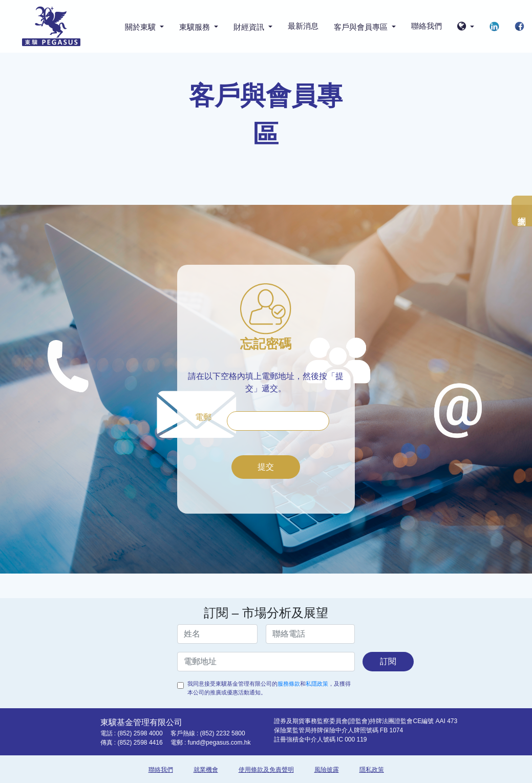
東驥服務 (196, 27)
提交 (266, 467)
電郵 (203, 417)
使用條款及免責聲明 (266, 770)
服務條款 (289, 684)
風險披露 (327, 770)
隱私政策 (372, 770)
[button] (466, 27)
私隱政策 (317, 684)
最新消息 (303, 26)
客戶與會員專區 (362, 27)
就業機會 (206, 770)
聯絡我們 (427, 26)
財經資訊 (250, 27)
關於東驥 (141, 27)
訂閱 (388, 661)
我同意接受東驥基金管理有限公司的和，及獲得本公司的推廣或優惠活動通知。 (269, 688)
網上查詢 (522, 211)
